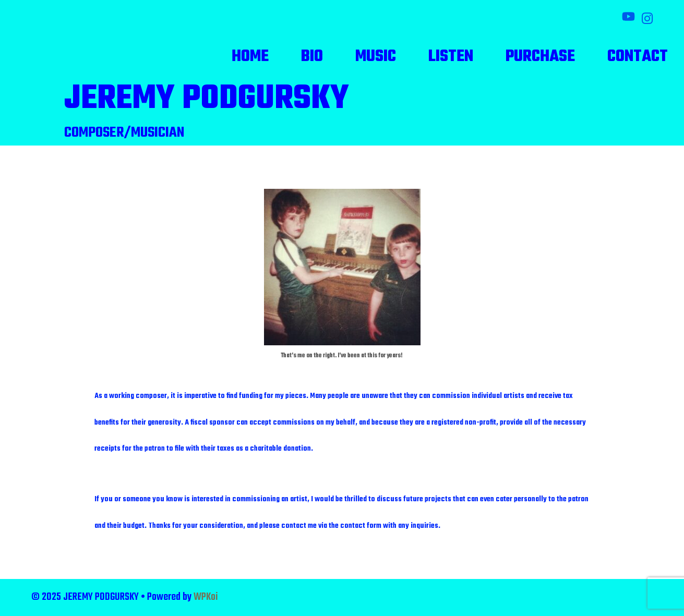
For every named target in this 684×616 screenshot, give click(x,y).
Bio (312, 57)
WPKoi (206, 597)
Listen (451, 57)
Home (250, 57)
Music (376, 57)
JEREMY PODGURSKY (207, 99)
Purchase (540, 57)
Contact (638, 57)
